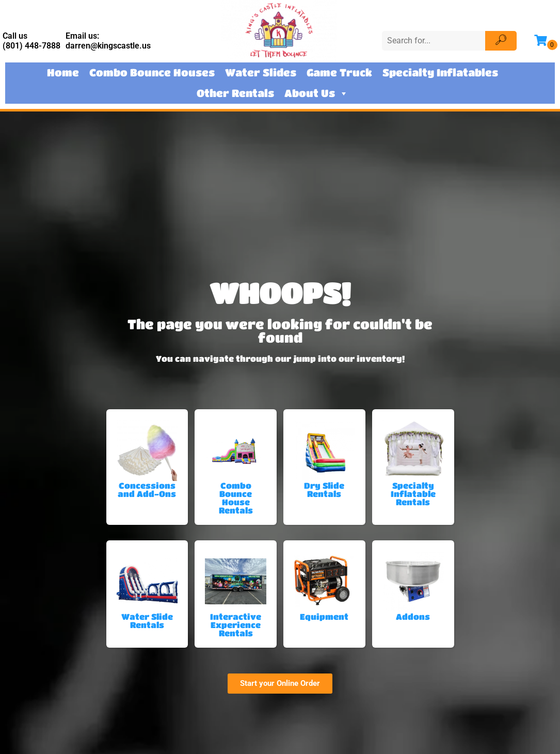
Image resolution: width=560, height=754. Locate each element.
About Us (316, 93)
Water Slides (261, 73)
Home (63, 73)
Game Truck (339, 73)
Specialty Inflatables (440, 73)
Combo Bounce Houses (152, 73)
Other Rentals (235, 93)
